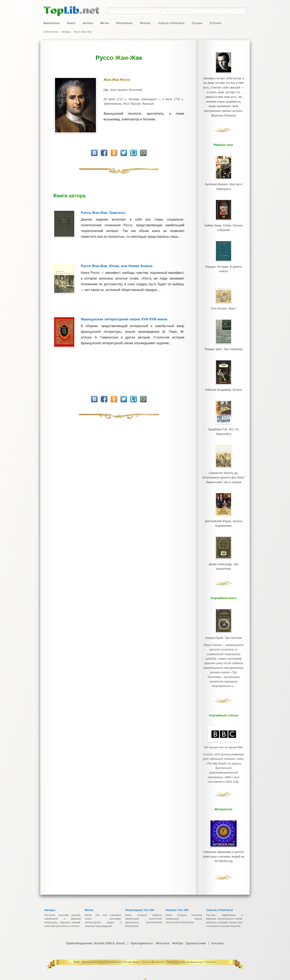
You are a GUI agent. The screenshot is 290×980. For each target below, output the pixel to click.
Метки (105, 23)
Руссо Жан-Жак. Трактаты (103, 213)
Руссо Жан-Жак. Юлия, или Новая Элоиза (117, 266)
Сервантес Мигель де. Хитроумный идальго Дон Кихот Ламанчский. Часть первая (224, 472)
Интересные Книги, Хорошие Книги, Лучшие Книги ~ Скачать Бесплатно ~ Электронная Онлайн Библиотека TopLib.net (149, 953)
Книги (71, 23)
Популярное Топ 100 (140, 901)
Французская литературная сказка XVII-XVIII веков (124, 319)
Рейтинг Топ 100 (177, 901)
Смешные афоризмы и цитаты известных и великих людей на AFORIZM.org (224, 833)
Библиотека (52, 23)
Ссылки (197, 23)
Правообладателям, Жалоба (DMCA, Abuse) (96, 935)
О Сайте (216, 23)
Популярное (124, 23)
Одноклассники (196, 935)
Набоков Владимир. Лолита (224, 385)
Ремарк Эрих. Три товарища (223, 345)
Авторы (88, 23)
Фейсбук (178, 935)
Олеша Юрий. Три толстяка (223, 630)
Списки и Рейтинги (171, 23)
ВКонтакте (163, 935)
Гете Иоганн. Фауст (224, 305)
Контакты (218, 935)
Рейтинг (145, 23)
